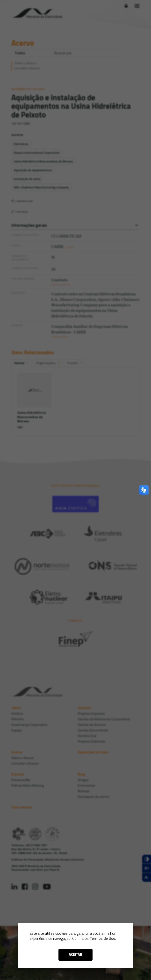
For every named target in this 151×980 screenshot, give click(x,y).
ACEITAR (75, 955)
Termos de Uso (102, 938)
